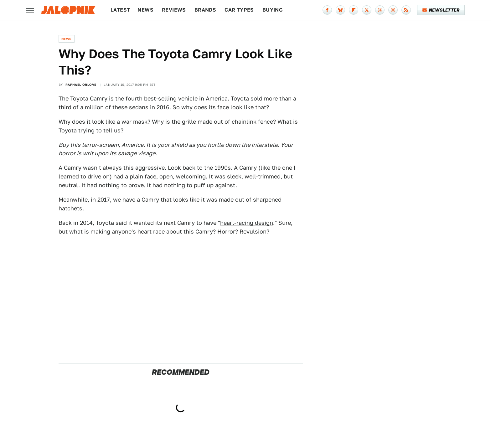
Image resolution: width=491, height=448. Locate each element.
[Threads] (380, 10)
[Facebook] (327, 10)
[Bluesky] (340, 10)
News (145, 10)
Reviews (174, 10)
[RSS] (406, 10)
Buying (273, 10)
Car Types (239, 10)
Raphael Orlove (81, 85)
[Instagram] (393, 10)
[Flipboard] (354, 10)
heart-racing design (247, 223)
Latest (120, 10)
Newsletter (441, 10)
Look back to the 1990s (199, 168)
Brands (205, 10)
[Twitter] (367, 10)
